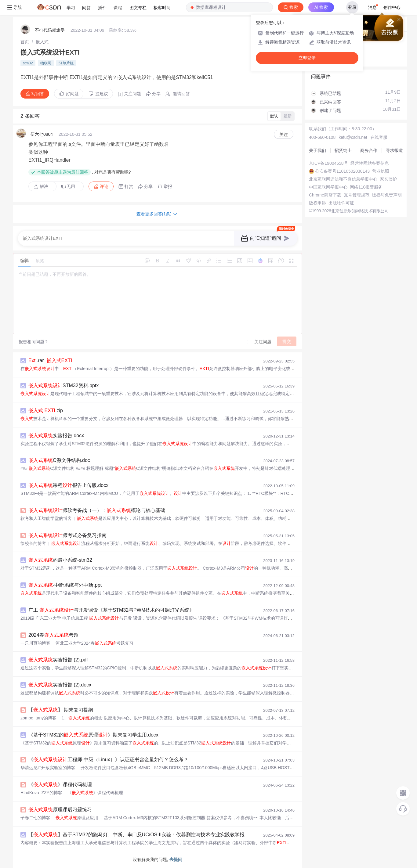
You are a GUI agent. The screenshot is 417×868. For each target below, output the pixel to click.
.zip (46, 411)
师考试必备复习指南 (67, 535)
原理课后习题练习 (60, 810)
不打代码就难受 (50, 30)
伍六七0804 (42, 134)
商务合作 (369, 150)
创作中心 (392, 7)
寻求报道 (394, 150)
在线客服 (379, 137)
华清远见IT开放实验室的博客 (48, 768)
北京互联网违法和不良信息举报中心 (343, 179)
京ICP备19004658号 (328, 163)
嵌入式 (42, 42)
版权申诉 (317, 203)
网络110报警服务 (366, 187)
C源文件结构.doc (59, 460)
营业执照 (381, 171)
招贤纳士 (343, 150)
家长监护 (388, 179)
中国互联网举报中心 (328, 187)
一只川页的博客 (35, 643)
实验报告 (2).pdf (58, 660)
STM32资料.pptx (63, 385)
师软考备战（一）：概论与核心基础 (97, 510)
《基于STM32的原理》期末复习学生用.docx (93, 735)
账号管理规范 (357, 195)
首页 (25, 42)
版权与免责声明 (387, 195)
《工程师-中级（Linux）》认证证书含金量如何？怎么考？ (108, 760)
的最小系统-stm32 (60, 560)
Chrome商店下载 (325, 195)
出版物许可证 (341, 203)
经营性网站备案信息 (370, 163)
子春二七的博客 (35, 818)
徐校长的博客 (33, 543)
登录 (352, 7)
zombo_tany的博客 (38, 718)
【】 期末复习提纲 (61, 710)
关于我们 (317, 150)
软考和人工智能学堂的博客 (46, 518)
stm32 (28, 63)
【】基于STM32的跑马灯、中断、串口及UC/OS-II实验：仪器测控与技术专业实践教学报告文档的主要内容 (156, 835)
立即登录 (307, 58)
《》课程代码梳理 (60, 785)
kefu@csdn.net (353, 137)
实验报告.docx (56, 436)
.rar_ (50, 360)
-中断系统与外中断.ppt (65, 585)
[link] (25, 42)
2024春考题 (53, 635)
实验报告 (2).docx (60, 685)
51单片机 (66, 63)
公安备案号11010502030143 (342, 171)
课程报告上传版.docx (68, 485)
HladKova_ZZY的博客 (41, 793)
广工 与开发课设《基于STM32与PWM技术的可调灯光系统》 (111, 610)
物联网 (46, 63)
